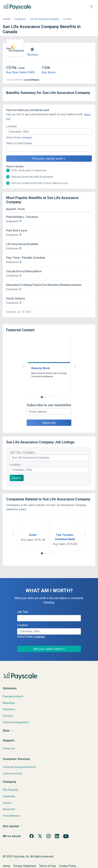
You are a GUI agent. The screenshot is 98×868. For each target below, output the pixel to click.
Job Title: (23, 612)
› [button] (75, 365)
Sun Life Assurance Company (45, 19)
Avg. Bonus (49, 72)
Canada (6, 19)
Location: (12, 126)
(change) (27, 138)
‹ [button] (23, 365)
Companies (20, 19)
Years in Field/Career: (19, 143)
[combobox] (49, 132)
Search (17, 478)
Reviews (33, 55)
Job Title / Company (22, 452)
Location (15, 465)
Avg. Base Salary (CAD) (20, 72)
